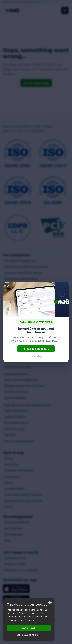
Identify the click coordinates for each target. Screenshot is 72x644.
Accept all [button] (29, 628)
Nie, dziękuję (36, 356)
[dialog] (29, 620)
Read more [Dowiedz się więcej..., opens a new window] (31, 621)
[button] (29, 635)
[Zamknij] (8, 286)
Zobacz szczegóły (36, 349)
